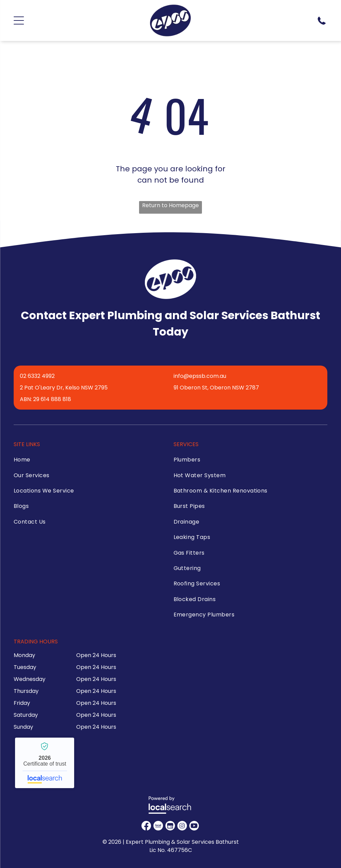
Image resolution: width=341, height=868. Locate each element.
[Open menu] (19, 20)
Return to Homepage (170, 205)
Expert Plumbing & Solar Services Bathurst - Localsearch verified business (45, 763)
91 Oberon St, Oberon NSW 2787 (216, 388)
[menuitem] (86, 461)
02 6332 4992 (37, 376)
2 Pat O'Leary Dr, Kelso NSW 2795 (64, 388)
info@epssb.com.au (200, 376)
